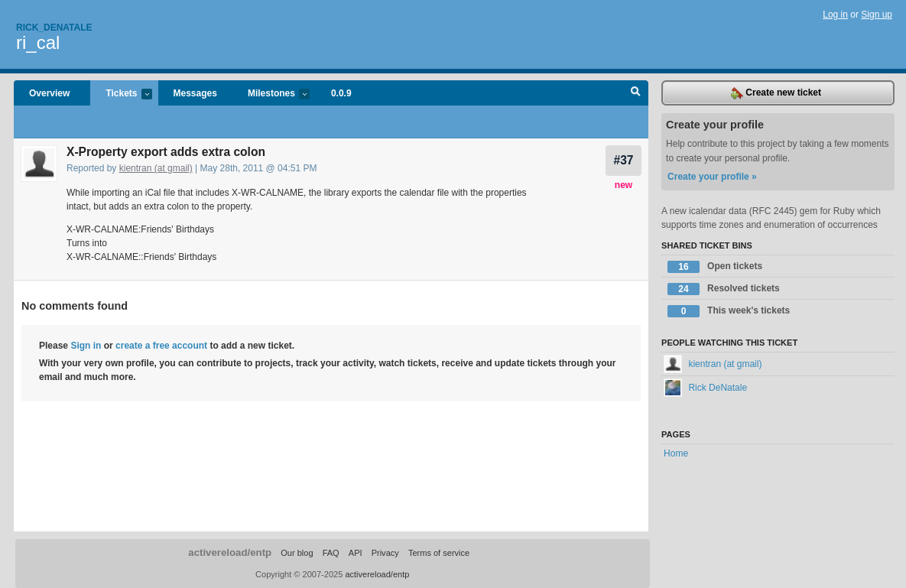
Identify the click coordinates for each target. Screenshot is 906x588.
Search (636, 93)
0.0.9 (341, 93)
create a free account (161, 346)
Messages (195, 93)
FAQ (331, 553)
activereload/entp (230, 552)
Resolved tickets (724, 289)
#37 (623, 160)
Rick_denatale (54, 28)
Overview (49, 93)
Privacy (385, 553)
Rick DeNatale (705, 388)
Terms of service (439, 553)
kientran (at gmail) (156, 168)
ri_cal (38, 42)
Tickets (121, 94)
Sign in (86, 346)
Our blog (297, 553)
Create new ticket (776, 93)
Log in (835, 15)
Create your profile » (712, 177)
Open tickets (715, 267)
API (356, 553)
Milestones (271, 94)
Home (676, 453)
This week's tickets (729, 311)
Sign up (877, 15)
